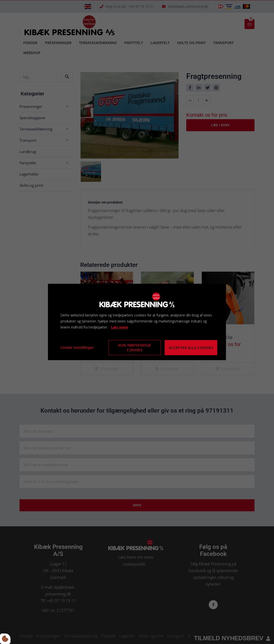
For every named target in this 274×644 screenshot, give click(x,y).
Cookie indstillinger (77, 348)
